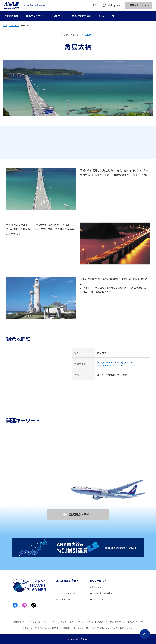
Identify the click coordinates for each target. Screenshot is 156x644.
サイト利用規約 (95, 622)
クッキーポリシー (70, 622)
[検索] (95, 5)
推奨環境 (115, 622)
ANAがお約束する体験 (101, 593)
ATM (58, 587)
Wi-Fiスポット (63, 599)
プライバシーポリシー (42, 622)
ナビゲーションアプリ (67, 593)
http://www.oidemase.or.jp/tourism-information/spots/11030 (116, 364)
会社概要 (19, 622)
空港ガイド (96, 587)
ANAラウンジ (97, 599)
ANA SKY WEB (135, 622)
